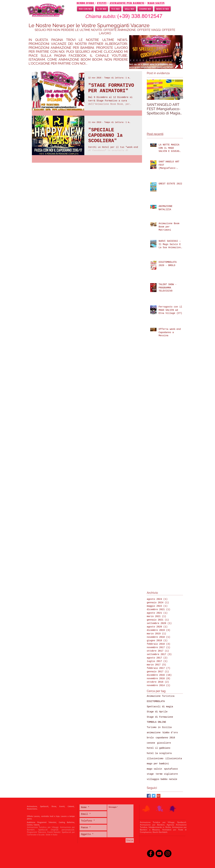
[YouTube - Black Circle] (159, 853)
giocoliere (164, 743)
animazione (154, 733)
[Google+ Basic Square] (159, 796)
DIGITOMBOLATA (156, 701)
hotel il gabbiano (159, 748)
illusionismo (155, 759)
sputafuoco (171, 769)
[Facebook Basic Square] (149, 796)
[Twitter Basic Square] (154, 796)
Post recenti (155, 134)
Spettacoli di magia (160, 707)
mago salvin (156, 3)
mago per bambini (158, 764)
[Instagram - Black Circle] (168, 853)
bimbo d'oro (170, 733)
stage (150, 774)
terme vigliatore (167, 774)
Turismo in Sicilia (159, 727)
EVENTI (102, 3)
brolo (150, 738)
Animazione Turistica (161, 696)
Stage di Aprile (157, 712)
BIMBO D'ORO (86, 3)
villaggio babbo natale (162, 779)
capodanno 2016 (165, 738)
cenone (151, 743)
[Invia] (130, 840)
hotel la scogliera (159, 753)
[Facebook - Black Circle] (151, 853)
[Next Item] (178, 90)
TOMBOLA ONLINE (156, 722)
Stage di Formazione (160, 717)
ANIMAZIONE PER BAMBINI (127, 3)
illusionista (174, 759)
